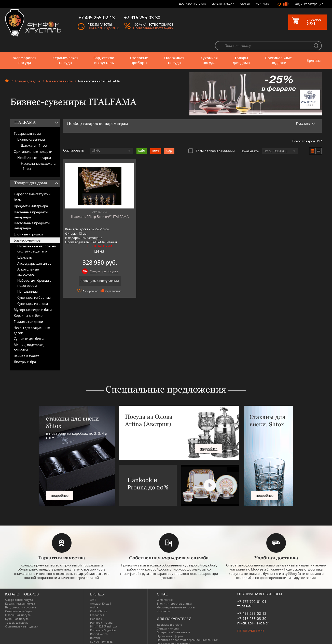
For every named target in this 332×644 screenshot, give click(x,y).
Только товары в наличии (212, 137)
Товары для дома (241, 46)
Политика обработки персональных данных (187, 626)
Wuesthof (96, 639)
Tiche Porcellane (101, 635)
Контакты (263, 4)
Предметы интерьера (31, 192)
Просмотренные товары (173, 630)
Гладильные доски (28, 308)
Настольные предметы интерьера (32, 212)
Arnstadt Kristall (101, 590)
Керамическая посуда (65, 46)
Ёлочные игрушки (28, 220)
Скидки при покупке (99, 257)
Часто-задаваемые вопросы (176, 594)
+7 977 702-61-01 (252, 588)
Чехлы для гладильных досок (32, 317)
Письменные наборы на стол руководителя (37, 235)
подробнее (60, 482)
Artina (94, 594)
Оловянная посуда (174, 46)
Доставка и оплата (192, 4)
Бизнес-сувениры (59, 68)
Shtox (94, 632)
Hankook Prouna (101, 609)
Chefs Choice (99, 597)
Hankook (96, 605)
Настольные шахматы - (39, 152)
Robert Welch (99, 620)
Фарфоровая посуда (25, 46)
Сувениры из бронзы (34, 284)
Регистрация (314, 4)
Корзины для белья (29, 302)
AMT (93, 586)
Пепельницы (27, 278)
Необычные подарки (34, 144)
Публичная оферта (170, 622)
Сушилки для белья (29, 325)
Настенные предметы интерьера (31, 201)
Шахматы (25, 244)
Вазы (18, 186)
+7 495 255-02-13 (252, 599)
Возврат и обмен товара (174, 618)
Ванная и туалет (26, 342)
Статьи (245, 4)
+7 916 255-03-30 (252, 604)
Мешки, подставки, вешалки (29, 334)
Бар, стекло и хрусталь (104, 46)
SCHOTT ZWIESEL (101, 628)
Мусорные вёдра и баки (33, 296)
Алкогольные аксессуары (28, 258)
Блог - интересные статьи (174, 590)
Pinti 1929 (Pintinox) (103, 613)
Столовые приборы (139, 46)
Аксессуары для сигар (34, 249)
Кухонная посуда (209, 46)
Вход (296, 4)
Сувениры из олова (33, 290)
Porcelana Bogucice (103, 616)
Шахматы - (34, 132)
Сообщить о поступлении (94, 267)
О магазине (165, 586)
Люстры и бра (25, 348)
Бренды (314, 46)
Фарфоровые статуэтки (32, 180)
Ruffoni (95, 624)
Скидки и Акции (223, 4)
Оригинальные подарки (278, 46)
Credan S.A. (98, 601)
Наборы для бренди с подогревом (34, 269)
